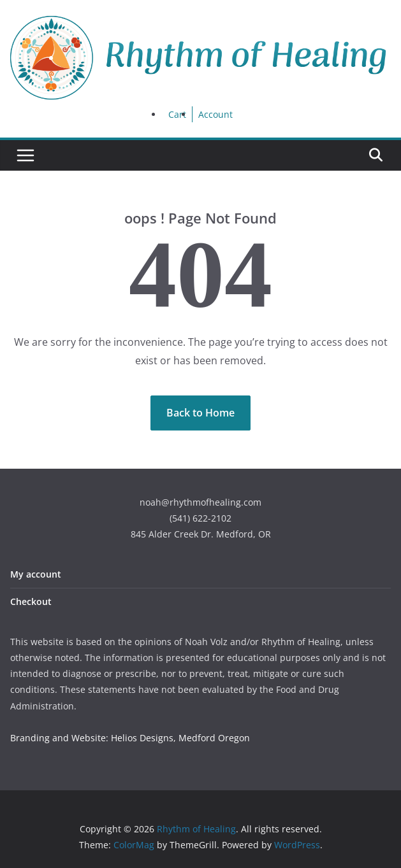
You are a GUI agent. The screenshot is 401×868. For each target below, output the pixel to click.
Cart (177, 114)
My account (36, 574)
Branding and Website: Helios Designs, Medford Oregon (130, 738)
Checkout (31, 601)
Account (215, 114)
